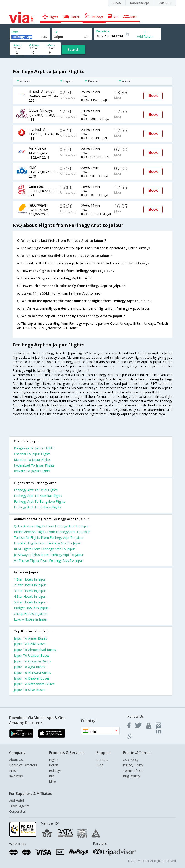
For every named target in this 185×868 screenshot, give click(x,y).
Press (13, 771)
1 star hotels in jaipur (30, 579)
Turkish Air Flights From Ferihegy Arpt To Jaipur (49, 538)
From (15, 32)
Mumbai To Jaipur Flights (32, 460)
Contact (102, 760)
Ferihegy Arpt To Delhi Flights (36, 490)
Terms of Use (133, 771)
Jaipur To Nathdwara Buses (34, 684)
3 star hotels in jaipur (30, 591)
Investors (16, 776)
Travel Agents (19, 806)
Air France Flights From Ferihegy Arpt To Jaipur (48, 560)
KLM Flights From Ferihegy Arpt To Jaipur (44, 549)
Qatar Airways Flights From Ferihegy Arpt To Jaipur (51, 526)
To (56, 32)
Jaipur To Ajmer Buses (30, 638)
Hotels (54, 765)
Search (73, 50)
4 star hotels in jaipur (30, 596)
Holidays (55, 771)
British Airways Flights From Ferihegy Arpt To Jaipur (52, 532)
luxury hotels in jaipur (30, 619)
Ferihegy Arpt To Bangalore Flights (40, 501)
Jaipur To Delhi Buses (30, 644)
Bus (52, 776)
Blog (100, 765)
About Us (16, 760)
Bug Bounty (132, 776)
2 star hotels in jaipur (30, 585)
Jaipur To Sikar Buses (30, 690)
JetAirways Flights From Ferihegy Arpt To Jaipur (49, 555)
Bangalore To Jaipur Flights (34, 448)
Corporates (17, 811)
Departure (103, 31)
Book (153, 96)
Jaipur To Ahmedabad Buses (35, 650)
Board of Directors (23, 765)
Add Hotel (16, 800)
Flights (54, 760)
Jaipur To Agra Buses (29, 667)
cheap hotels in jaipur (30, 614)
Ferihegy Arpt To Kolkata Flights (38, 507)
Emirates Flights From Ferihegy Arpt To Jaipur (48, 543)
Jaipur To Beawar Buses (32, 678)
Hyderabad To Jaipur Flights (34, 465)
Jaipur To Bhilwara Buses (32, 673)
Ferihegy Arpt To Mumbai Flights (38, 496)
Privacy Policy (133, 765)
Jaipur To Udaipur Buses (32, 655)
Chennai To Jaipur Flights (32, 454)
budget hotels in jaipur (31, 608)
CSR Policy (131, 760)
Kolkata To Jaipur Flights (32, 471)
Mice (52, 782)
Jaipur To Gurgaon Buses (32, 661)
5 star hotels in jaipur (30, 602)
